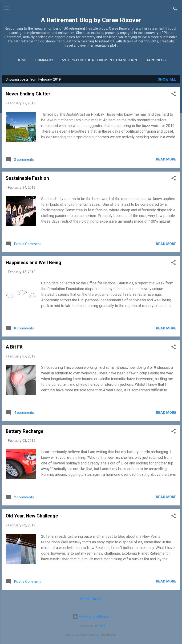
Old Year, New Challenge (32, 516)
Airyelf (101, 626)
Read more (166, 159)
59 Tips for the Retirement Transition (99, 60)
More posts (91, 599)
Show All (167, 79)
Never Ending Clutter (28, 94)
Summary (44, 60)
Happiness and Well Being (33, 263)
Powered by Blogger (91, 616)
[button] (174, 95)
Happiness (156, 60)
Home (22, 60)
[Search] (175, 10)
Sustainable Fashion (27, 178)
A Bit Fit (14, 347)
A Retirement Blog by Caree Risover (91, 20)
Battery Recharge (24, 431)
